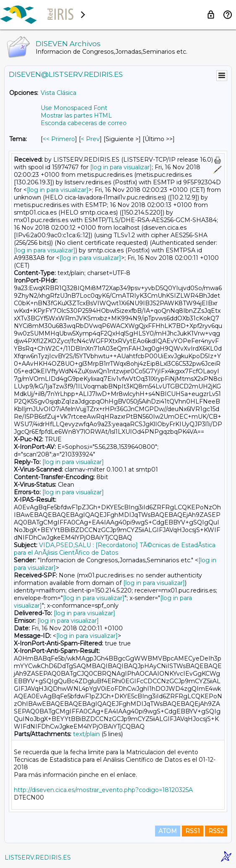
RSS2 (216, 831)
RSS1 (193, 831)
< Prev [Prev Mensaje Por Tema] (90, 139)
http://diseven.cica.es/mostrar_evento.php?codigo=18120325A (103, 790)
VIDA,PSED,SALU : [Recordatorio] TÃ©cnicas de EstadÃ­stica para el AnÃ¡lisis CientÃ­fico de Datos (115, 549)
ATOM (168, 831)
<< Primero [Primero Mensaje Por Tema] (59, 139)
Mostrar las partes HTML (76, 115)
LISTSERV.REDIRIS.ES (38, 858)
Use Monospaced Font (74, 108)
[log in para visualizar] (121, 167)
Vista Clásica (58, 93)
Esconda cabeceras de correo (84, 123)
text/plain (86, 734)
